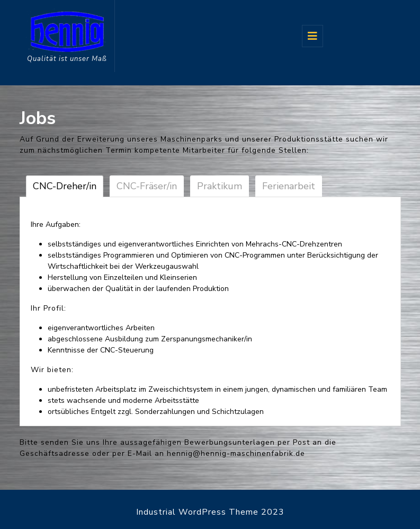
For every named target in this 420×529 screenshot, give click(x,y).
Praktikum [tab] (220, 186)
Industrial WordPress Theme (197, 512)
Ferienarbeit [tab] (289, 186)
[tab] (312, 36)
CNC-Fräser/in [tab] (147, 186)
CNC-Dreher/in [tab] (65, 186)
